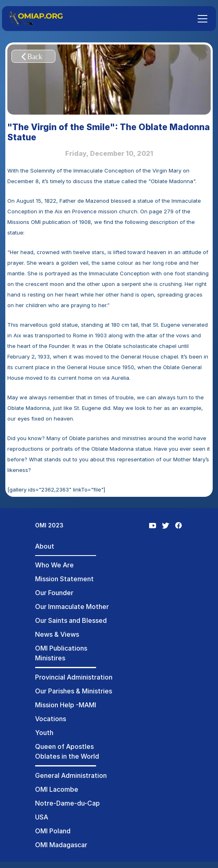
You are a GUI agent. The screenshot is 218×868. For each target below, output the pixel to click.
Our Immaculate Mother (72, 607)
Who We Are (54, 565)
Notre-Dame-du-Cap (67, 803)
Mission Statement (64, 579)
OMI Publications (61, 648)
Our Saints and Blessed (71, 620)
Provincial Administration (74, 677)
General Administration (71, 775)
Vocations (51, 719)
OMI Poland (53, 831)
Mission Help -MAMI (66, 705)
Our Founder (54, 593)
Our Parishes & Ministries (74, 691)
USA (42, 817)
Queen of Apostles (64, 746)
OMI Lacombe (57, 789)
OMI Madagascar (61, 845)
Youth (44, 733)
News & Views (57, 634)
